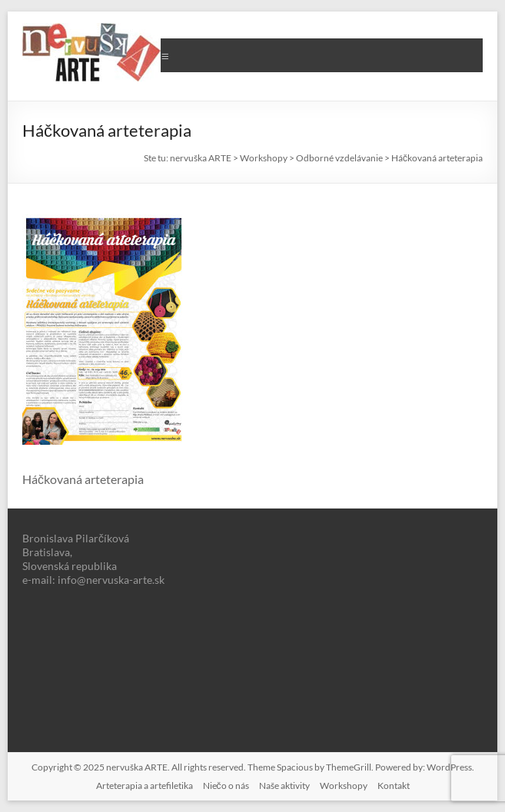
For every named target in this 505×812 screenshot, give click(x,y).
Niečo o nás (226, 785)
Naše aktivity (284, 785)
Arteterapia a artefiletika (145, 785)
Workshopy (344, 785)
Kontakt (394, 785)
